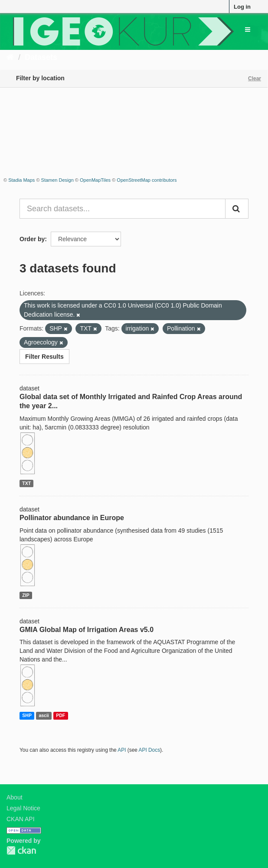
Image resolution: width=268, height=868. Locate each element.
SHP (27, 715)
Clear (255, 79)
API (122, 750)
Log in (242, 7)
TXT (26, 483)
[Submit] (237, 209)
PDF (60, 715)
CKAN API (21, 819)
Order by (32, 239)
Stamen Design (57, 180)
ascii (44, 715)
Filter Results (44, 357)
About (15, 797)
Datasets (41, 57)
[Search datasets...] (123, 209)
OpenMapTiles (95, 180)
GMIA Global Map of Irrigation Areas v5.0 (87, 630)
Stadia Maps (21, 180)
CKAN (21, 850)
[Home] (10, 57)
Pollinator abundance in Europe (72, 518)
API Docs (150, 750)
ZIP (26, 595)
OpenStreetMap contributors (147, 180)
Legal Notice (23, 808)
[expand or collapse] (248, 29)
